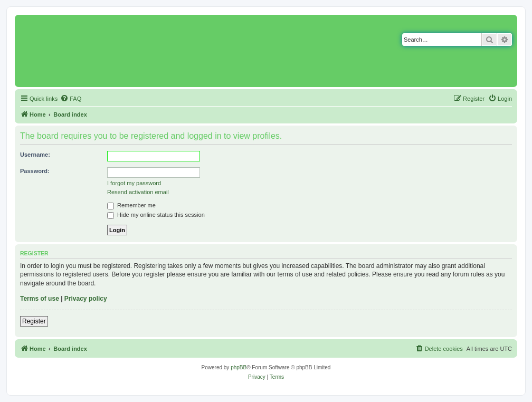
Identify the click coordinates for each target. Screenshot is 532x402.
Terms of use (40, 299)
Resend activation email (138, 192)
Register (34, 321)
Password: (35, 171)
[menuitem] (71, 99)
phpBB (239, 367)
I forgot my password (134, 183)
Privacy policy (86, 299)
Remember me (131, 205)
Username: (35, 155)
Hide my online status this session (156, 215)
